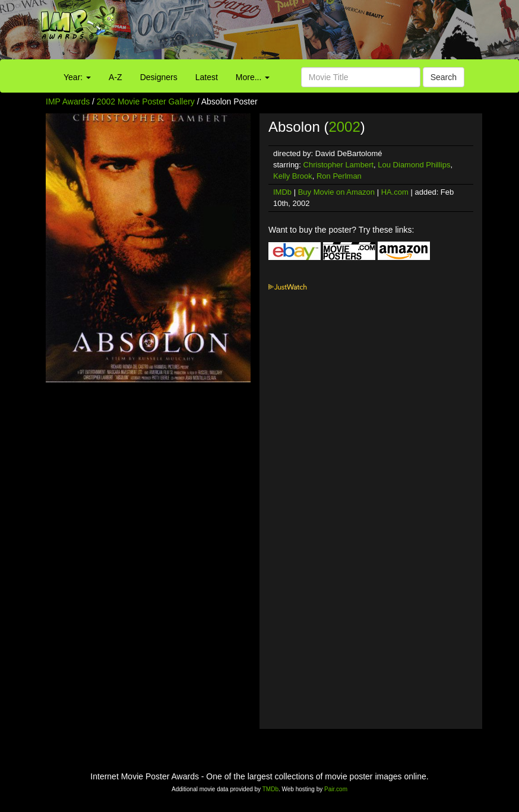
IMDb (282, 192)
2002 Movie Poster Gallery (146, 101)
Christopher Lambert (339, 165)
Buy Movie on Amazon (336, 192)
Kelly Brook (293, 176)
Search (444, 77)
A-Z (115, 77)
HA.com (395, 192)
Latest (207, 77)
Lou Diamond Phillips (414, 165)
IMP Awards (68, 101)
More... (253, 77)
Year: (77, 77)
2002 (344, 127)
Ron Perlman (339, 176)
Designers (159, 77)
